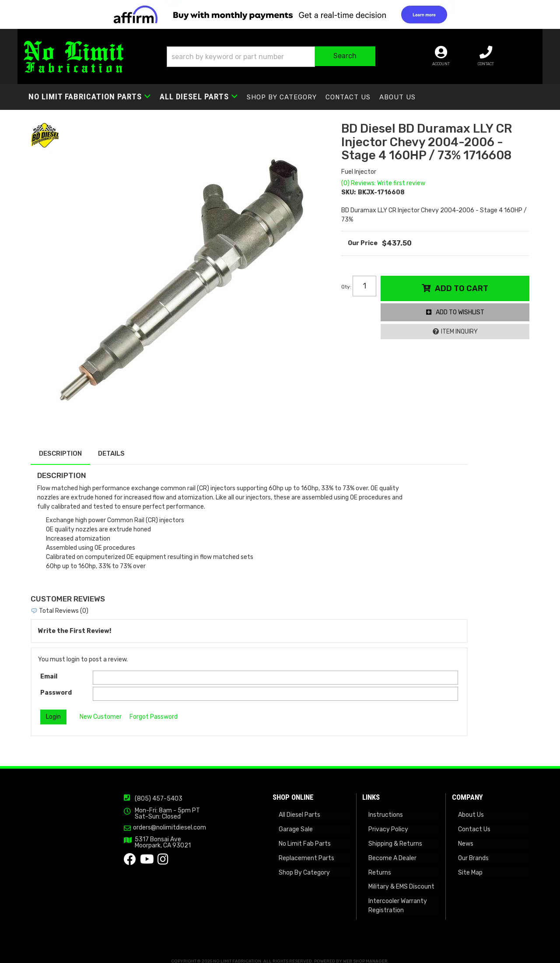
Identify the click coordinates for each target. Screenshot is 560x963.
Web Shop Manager (365, 953)
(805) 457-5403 (120, 794)
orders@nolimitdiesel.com (131, 822)
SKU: (350, 195)
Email (49, 670)
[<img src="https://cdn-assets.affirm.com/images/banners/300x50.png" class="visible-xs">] (280, 14)
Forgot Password (154, 711)
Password (56, 687)
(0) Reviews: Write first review (385, 186)
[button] (286, 58)
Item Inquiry (460, 335)
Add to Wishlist (461, 315)
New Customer (101, 711)
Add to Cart (462, 292)
